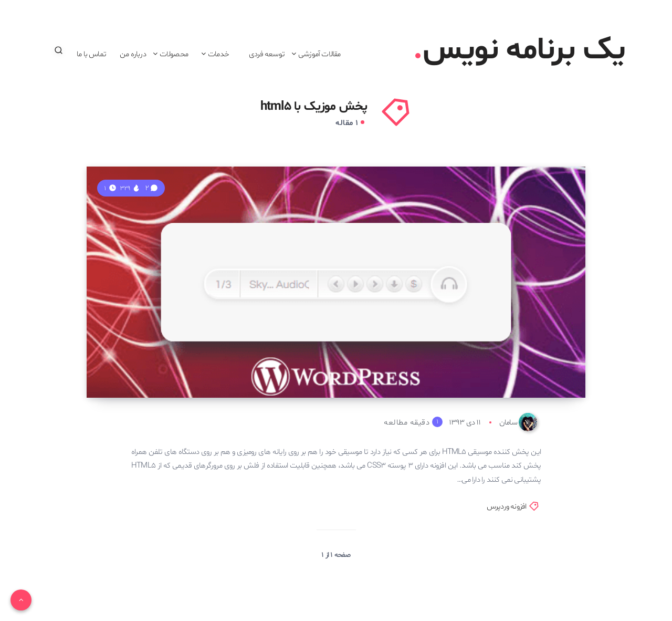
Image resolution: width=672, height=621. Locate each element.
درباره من (133, 54)
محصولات (174, 54)
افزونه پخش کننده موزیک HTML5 (452, 358)
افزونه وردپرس (507, 507)
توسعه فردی (267, 54)
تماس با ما (91, 54)
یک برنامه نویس (520, 50)
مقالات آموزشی (319, 54)
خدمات (218, 54)
